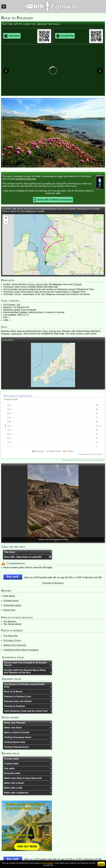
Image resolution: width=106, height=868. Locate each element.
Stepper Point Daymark (15, 645)
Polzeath (77, 284)
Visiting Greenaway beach (18, 737)
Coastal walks (11, 764)
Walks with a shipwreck (16, 793)
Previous (6, 71)
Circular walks (12, 759)
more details (47, 863)
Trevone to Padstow (14, 706)
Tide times (9, 552)
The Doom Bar (10, 636)
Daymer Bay (42, 284)
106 (18, 305)
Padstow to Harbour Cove (18, 696)
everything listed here (26, 179)
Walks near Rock (13, 728)
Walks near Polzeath (15, 723)
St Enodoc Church (12, 640)
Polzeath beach (11, 601)
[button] (4, 7)
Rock (32, 284)
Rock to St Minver (13, 692)
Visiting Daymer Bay (15, 742)
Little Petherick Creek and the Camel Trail (26, 711)
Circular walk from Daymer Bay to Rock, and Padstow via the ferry (25, 671)
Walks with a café (13, 788)
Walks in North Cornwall (17, 732)
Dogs (4, 327)
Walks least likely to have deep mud (23, 778)
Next (100, 71)
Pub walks (9, 768)
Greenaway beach (12, 605)
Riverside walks (12, 773)
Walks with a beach (14, 783)
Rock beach (9, 596)
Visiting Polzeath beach (16, 747)
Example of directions (53, 583)
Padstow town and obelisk (18, 701)
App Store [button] (12, 36)
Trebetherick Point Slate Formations (21, 650)
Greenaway (16, 334)
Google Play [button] (65, 36)
